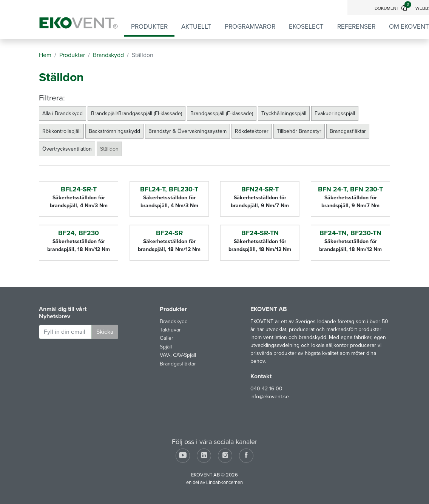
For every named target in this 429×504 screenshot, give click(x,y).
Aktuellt (196, 27)
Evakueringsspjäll (335, 113)
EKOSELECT (306, 27)
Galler (167, 338)
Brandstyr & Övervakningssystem (187, 131)
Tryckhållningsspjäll (284, 113)
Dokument (393, 8)
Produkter (149, 27)
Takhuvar (170, 330)
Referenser (356, 27)
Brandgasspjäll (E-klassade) (222, 113)
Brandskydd (174, 321)
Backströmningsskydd (114, 131)
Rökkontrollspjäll (61, 131)
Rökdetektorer (252, 131)
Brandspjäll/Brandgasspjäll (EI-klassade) (137, 113)
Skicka (105, 332)
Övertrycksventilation (67, 149)
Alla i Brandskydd (62, 113)
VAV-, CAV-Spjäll (178, 355)
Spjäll (166, 347)
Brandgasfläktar (348, 131)
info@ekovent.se (270, 397)
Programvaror (250, 27)
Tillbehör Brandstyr (299, 131)
